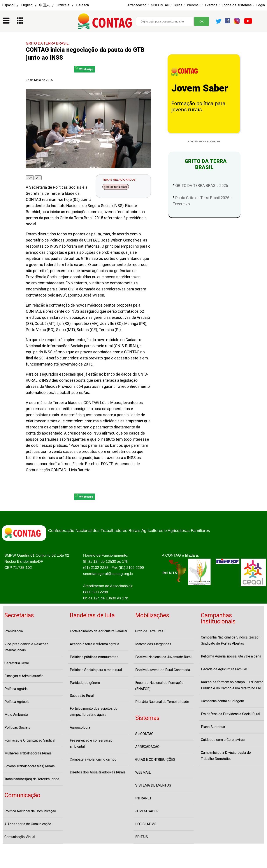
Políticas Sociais (17, 727)
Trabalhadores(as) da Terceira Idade (32, 779)
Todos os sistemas (237, 5)
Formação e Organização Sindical (30, 740)
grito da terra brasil (116, 187)
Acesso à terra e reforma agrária (94, 644)
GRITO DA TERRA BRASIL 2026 (202, 186)
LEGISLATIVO (146, 824)
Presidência (14, 631)
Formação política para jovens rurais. (198, 107)
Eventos (211, 5)
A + (30, 178)
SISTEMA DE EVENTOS (153, 785)
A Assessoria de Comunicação (28, 824)
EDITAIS (142, 837)
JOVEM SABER (147, 811)
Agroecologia (80, 727)
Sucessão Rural (82, 696)
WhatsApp (84, 68)
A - (38, 178)
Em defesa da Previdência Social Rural (230, 714)
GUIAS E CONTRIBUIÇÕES (155, 760)
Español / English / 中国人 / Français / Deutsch (46, 5)
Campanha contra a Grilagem (222, 701)
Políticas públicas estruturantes (94, 657)
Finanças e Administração (24, 676)
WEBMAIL (143, 772)
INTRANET (143, 798)
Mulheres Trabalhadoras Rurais (28, 753)
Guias (178, 5)
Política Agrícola (17, 702)
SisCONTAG (160, 5)
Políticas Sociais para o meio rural (96, 670)
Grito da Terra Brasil (150, 631)
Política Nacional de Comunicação (30, 811)
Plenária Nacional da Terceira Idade (162, 702)
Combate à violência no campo (93, 759)
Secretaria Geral (17, 663)
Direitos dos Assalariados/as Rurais (98, 772)
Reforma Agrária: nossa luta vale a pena (231, 656)
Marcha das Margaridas (153, 644)
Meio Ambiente (16, 715)
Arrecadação (137, 5)
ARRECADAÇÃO (147, 747)
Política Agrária (16, 689)
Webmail (194, 5)
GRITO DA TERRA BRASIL (47, 43)
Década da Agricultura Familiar (224, 669)
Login (261, 5)
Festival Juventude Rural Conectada (163, 670)
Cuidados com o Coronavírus (223, 740)
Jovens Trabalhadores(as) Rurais (30, 766)
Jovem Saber (200, 88)
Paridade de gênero (85, 683)
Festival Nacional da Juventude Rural (163, 657)
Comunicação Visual (20, 837)
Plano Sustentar (213, 727)
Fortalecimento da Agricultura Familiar (99, 631)
